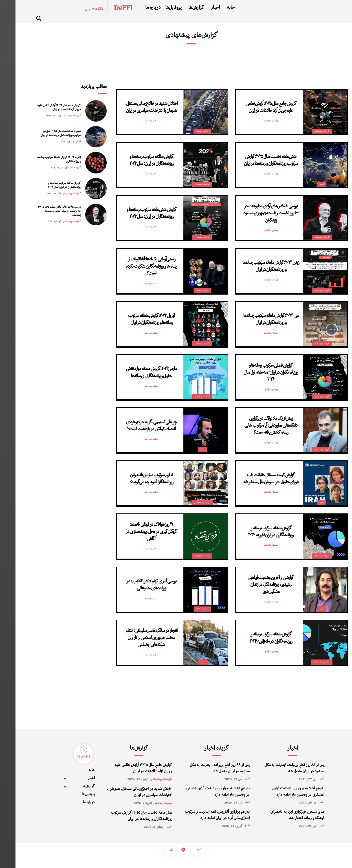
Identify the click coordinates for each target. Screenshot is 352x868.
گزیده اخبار (201, 749)
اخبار (63, 142)
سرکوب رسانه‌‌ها (187, 131)
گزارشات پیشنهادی (56, 116)
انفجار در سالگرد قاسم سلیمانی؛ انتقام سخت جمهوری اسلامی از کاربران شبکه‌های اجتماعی (136, 638)
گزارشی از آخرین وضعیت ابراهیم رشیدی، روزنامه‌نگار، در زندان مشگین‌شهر (255, 585)
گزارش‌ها (123, 749)
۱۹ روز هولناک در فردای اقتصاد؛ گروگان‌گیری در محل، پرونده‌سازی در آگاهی (136, 532)
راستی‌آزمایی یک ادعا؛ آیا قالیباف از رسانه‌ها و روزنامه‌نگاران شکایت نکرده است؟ (136, 267)
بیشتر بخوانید (255, 121)
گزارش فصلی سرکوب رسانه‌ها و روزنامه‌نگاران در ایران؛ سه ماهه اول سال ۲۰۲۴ (255, 373)
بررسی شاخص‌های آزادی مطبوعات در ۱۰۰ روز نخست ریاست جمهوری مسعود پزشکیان (44, 211)
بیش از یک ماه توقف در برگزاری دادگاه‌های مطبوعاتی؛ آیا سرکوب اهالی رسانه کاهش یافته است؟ (255, 426)
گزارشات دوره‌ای (57, 168)
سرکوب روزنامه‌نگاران (187, 503)
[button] (23, 18)
